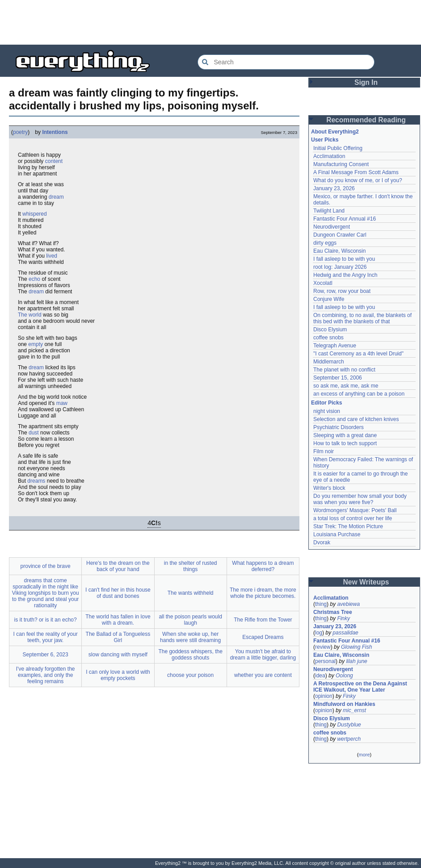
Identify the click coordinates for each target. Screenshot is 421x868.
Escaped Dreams (263, 637)
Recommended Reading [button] (366, 120)
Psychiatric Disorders (339, 427)
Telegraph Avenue (335, 346)
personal (325, 661)
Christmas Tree (333, 612)
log (319, 633)
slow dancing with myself (118, 655)
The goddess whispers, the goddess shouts (190, 655)
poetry (20, 132)
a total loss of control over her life (353, 518)
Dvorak (322, 542)
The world (30, 315)
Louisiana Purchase (337, 534)
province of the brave (46, 566)
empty (36, 344)
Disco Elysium (330, 330)
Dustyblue (349, 725)
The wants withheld (191, 593)
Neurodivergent (332, 227)
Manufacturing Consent (341, 164)
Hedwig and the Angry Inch (345, 275)
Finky (343, 618)
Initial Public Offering (338, 148)
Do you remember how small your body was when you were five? (360, 499)
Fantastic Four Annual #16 (345, 219)
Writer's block (329, 488)
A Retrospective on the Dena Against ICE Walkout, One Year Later (360, 687)
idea (320, 676)
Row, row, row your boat (342, 291)
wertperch (349, 739)
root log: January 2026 (340, 267)
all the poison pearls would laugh (190, 620)
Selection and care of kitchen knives (356, 419)
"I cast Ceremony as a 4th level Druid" (358, 354)
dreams (36, 481)
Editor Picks (326, 403)
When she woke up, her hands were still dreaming (190, 637)
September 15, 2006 (338, 378)
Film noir (324, 451)
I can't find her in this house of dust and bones (118, 593)
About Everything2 (335, 132)
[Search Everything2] (286, 62)
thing (321, 604)
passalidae (345, 633)
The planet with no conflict (344, 370)
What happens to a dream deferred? (263, 566)
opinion (324, 696)
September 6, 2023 (46, 655)
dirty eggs (325, 243)
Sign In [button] (366, 82)
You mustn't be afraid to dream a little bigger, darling (263, 655)
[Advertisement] (210, 22)
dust (34, 433)
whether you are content (263, 675)
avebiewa (348, 604)
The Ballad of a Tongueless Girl (118, 637)
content (54, 161)
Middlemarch (329, 362)
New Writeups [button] (366, 582)
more (364, 755)
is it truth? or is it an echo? (46, 620)
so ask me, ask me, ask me (346, 386)
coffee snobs (328, 338)
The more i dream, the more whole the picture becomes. (263, 593)
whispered (35, 214)
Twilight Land (329, 211)
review (323, 647)
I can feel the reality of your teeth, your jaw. (46, 637)
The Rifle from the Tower (263, 620)
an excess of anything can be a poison (359, 394)
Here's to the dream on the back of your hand (118, 566)
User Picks (325, 140)
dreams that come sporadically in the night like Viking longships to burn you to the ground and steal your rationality (46, 593)
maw (62, 403)
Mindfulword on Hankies (344, 704)
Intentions (55, 132)
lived (52, 256)
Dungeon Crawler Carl (340, 235)
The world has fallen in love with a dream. (118, 620)
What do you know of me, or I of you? (358, 180)
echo (34, 279)
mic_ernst (354, 710)
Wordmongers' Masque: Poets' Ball (355, 510)
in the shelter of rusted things (191, 566)
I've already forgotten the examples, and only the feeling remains (46, 675)
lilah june (356, 661)
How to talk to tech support (345, 443)
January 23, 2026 (334, 188)
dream (56, 197)
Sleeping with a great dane (345, 435)
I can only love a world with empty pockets (118, 675)
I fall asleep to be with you (344, 259)
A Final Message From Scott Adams (356, 172)
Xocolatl (323, 283)
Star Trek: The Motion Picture (348, 526)
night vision (327, 411)
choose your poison (190, 675)
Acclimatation (329, 156)
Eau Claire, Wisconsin (339, 251)
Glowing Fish (356, 647)
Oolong (344, 676)
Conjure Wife (329, 299)
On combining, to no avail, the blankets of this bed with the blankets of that (362, 318)
